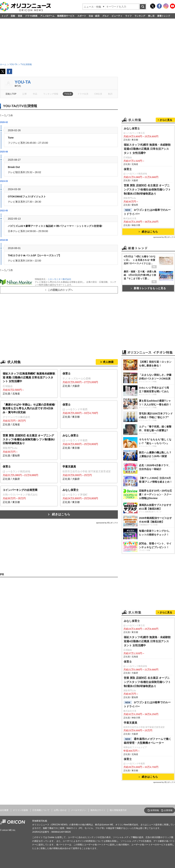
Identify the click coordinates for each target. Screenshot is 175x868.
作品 (35, 94)
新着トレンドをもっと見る (148, 288)
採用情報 (155, 810)
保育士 (128, 169)
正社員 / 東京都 (89, 411)
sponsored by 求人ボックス (107, 523)
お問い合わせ (60, 810)
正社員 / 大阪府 (89, 379)
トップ (5, 16)
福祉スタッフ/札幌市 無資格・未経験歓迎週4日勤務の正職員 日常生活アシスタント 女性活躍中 (147, 149)
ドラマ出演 (83, 94)
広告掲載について (41, 810)
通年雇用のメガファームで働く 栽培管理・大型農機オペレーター (147, 741)
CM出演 (98, 94)
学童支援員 (130, 723)
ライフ (128, 16)
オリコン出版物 (20, 810)
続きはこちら (61, 514)
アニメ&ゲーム (47, 16)
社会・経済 (94, 16)
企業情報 (168, 810)
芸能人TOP (11, 94)
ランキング (140, 16)
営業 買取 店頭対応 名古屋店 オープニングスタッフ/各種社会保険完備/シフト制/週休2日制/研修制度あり (147, 189)
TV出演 (68, 94)
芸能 (13, 16)
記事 (25, 94)
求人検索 (108, 362)
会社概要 (4, 810)
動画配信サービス (66, 16)
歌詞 (110, 94)
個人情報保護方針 (118, 810)
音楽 (20, 16)
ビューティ (117, 16)
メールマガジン (78, 810)
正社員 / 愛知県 (29, 445)
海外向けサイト (98, 810)
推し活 (151, 16)
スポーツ (82, 16)
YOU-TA (23, 82)
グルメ (106, 16)
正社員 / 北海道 (29, 383)
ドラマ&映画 (31, 16)
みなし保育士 (132, 128)
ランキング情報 (51, 94)
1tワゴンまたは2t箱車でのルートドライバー (147, 212)
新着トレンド (164, 16)
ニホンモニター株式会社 (59, 279)
